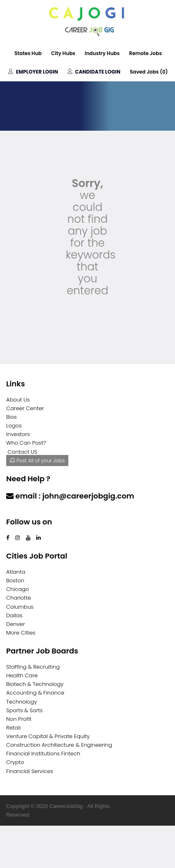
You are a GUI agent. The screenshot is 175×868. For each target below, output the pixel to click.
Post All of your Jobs (37, 461)
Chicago (17, 589)
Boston (15, 581)
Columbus (20, 607)
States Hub (28, 53)
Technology (22, 702)
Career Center (25, 408)
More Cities (21, 633)
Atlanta (16, 572)
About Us (18, 400)
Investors (18, 434)
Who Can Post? (26, 443)
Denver (15, 624)
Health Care (22, 675)
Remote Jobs (146, 53)
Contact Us (28, 512)
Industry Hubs (102, 53)
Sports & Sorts (24, 710)
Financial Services (30, 771)
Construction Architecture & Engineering (59, 745)
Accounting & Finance (35, 693)
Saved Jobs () (149, 72)
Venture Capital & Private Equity (48, 736)
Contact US (23, 452)
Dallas (14, 615)
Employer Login (33, 72)
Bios (12, 417)
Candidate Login (94, 72)
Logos (14, 426)
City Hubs (63, 53)
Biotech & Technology (35, 684)
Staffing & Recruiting (33, 667)
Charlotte (19, 598)
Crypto (15, 762)
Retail (13, 728)
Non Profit (19, 719)
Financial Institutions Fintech (43, 754)
